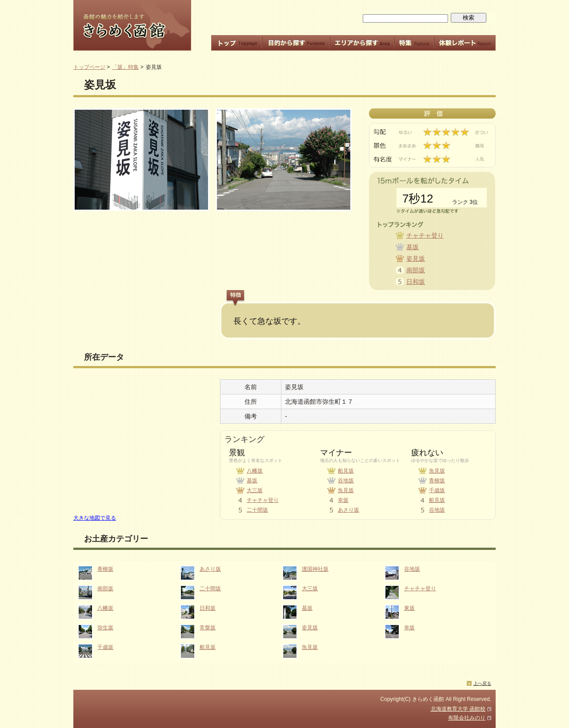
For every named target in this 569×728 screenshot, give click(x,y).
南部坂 (416, 270)
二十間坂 (257, 510)
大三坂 (255, 490)
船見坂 (346, 471)
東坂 (409, 608)
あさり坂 (349, 510)
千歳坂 (437, 490)
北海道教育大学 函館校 (458, 709)
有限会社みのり (467, 718)
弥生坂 (105, 628)
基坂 (413, 247)
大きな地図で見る (95, 518)
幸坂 (343, 500)
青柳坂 (437, 481)
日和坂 (416, 282)
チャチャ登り (425, 235)
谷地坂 (346, 481)
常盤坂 (208, 628)
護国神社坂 (315, 569)
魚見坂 (346, 490)
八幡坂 (255, 471)
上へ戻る (482, 683)
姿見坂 (416, 259)
